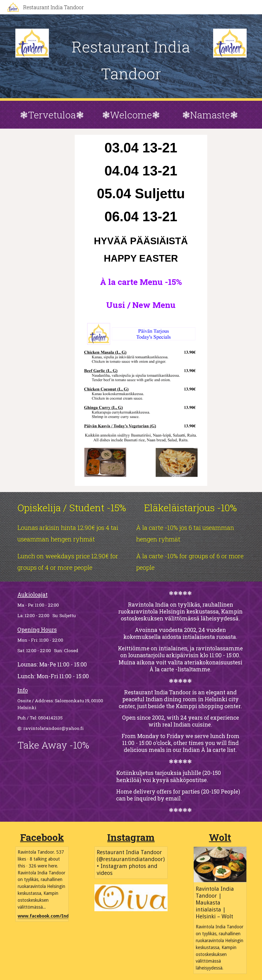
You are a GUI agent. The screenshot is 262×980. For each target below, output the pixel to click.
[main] (131, 58)
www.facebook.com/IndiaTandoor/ (55, 916)
